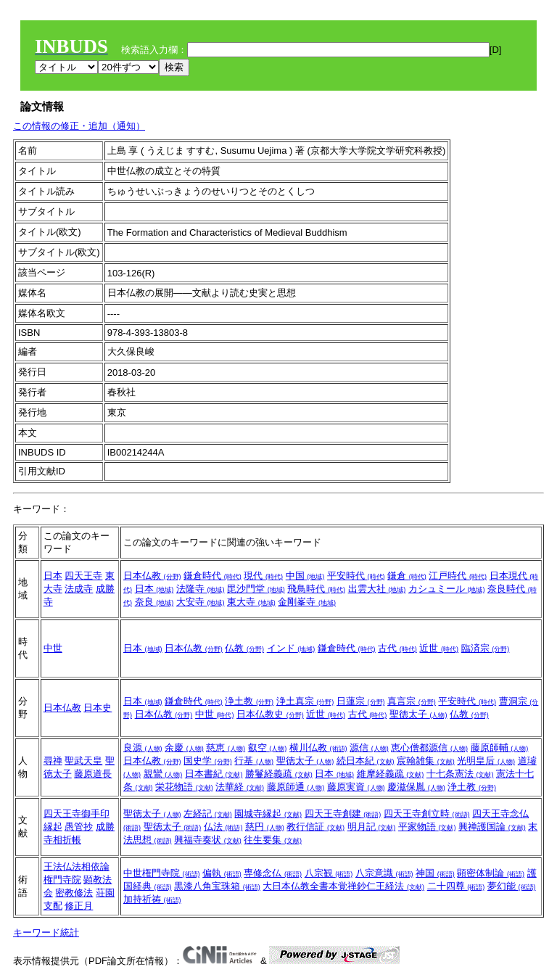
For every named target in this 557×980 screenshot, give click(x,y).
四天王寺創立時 (427, 814)
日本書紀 (214, 774)
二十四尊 (456, 886)
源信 (369, 748)
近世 (439, 648)
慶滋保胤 (416, 787)
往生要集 (273, 840)
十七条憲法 (460, 774)
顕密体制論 (491, 873)
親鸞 (163, 774)
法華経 (240, 787)
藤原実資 (356, 787)
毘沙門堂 (256, 589)
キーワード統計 (46, 932)
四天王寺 (83, 576)
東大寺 (251, 602)
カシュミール (447, 589)
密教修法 (74, 893)
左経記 (208, 814)
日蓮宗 (361, 701)
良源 (143, 748)
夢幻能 (512, 886)
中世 (53, 648)
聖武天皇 (83, 761)
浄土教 (249, 701)
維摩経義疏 (391, 774)
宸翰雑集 (426, 761)
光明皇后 (486, 761)
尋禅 (53, 761)
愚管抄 (79, 827)
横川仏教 (318, 748)
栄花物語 (184, 787)
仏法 (223, 827)
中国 (305, 576)
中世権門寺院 (162, 873)
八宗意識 (384, 873)
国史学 (208, 761)
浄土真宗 (305, 701)
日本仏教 (152, 576)
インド (291, 648)
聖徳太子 (418, 714)
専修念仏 (273, 873)
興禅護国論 (492, 827)
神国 (435, 873)
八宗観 (329, 873)
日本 (53, 576)
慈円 (265, 827)
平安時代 (356, 576)
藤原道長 (93, 774)
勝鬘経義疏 (279, 774)
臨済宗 (486, 648)
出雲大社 (377, 589)
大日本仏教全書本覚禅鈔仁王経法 (343, 886)
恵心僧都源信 (429, 748)
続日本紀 (366, 761)
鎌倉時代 (213, 576)
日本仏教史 (270, 714)
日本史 (98, 708)
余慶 (184, 748)
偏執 (222, 873)
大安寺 (201, 602)
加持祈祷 (152, 899)
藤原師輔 (500, 748)
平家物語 (427, 827)
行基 (254, 761)
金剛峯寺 (307, 602)
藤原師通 (296, 787)
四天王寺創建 (343, 814)
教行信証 (315, 827)
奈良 (154, 602)
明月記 (372, 827)
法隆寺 (201, 589)
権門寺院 (62, 880)
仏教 (244, 648)
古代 (397, 648)
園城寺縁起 (268, 814)
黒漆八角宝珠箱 (217, 886)
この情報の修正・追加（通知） (79, 126)
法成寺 (79, 589)
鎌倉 (407, 576)
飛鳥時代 (316, 589)
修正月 (79, 906)
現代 (263, 576)
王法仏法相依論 (77, 866)
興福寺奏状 (208, 840)
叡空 (268, 748)
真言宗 (412, 701)
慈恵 (226, 748)
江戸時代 (458, 576)
